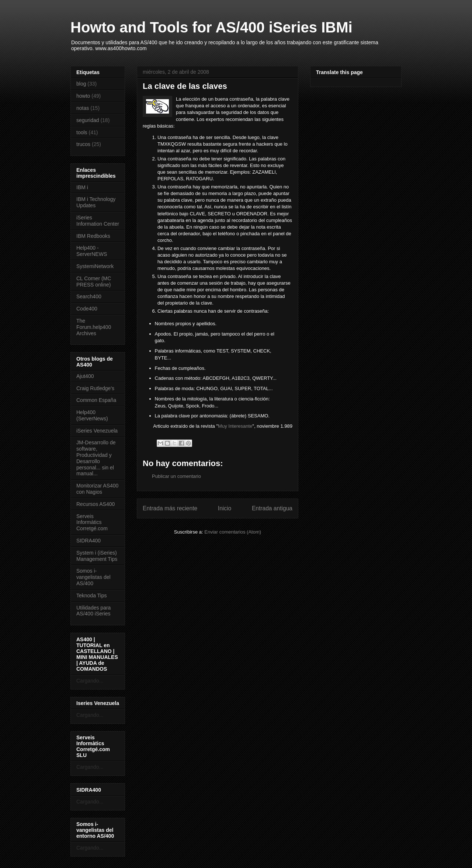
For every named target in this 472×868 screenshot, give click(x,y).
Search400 (89, 296)
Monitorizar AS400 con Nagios (97, 489)
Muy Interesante (235, 426)
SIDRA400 (88, 541)
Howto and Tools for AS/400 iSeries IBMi (211, 27)
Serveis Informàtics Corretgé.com (92, 522)
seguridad (88, 120)
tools (82, 132)
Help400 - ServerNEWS (92, 251)
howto (83, 96)
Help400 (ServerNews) (92, 415)
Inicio (225, 508)
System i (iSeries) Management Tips (97, 556)
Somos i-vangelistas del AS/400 (93, 577)
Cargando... (90, 681)
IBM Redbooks (93, 236)
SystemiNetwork (95, 266)
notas (83, 108)
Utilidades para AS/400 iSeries (93, 611)
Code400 (87, 309)
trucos (83, 144)
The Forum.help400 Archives (94, 327)
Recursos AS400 (96, 504)
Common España (96, 400)
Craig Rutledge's (95, 388)
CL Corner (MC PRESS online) (94, 282)
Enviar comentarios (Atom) (233, 532)
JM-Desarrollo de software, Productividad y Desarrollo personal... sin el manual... (96, 458)
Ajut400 (85, 376)
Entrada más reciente (170, 508)
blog (81, 84)
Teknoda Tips (92, 596)
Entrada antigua (272, 508)
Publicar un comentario (176, 476)
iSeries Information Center (98, 221)
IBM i (82, 187)
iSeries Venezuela (97, 431)
